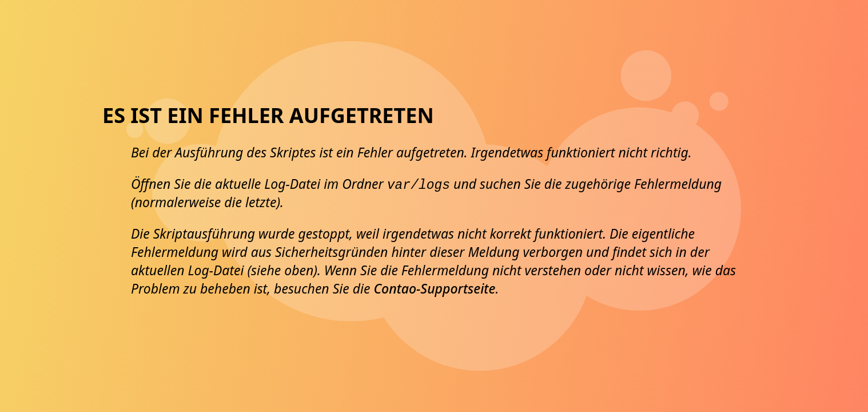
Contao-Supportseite (434, 288)
